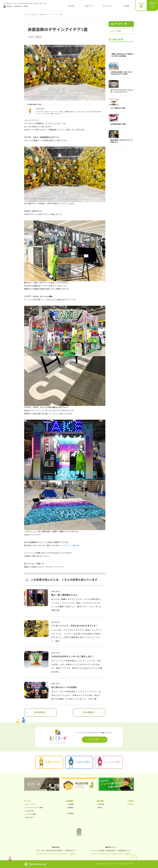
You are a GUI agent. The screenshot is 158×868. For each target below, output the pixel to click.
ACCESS (141, 6)
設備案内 (70, 808)
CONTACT (153, 6)
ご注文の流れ (29, 811)
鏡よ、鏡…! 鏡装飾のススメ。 (65, 595)
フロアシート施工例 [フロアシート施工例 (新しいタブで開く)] (71, 546)
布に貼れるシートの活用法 (64, 687)
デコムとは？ (95, 740)
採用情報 (70, 814)
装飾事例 (39, 37)
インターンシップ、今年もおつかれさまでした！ (75, 626)
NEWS (31, 37)
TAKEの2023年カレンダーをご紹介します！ (73, 657)
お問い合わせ (29, 817)
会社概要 (70, 804)
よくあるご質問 (30, 814)
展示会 (100, 808)
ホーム (26, 14)
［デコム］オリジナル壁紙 (34, 808)
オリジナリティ (30, 804)
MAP (73, 854)
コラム (131, 804)
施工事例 (100, 804)
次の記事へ (89, 712)
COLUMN (34, 14)
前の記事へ (40, 712)
